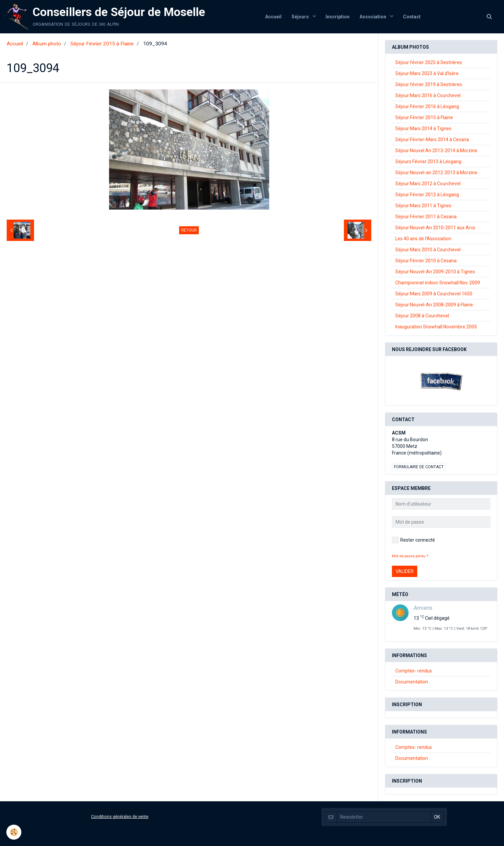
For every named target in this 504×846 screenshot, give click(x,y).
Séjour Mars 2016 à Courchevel (428, 95)
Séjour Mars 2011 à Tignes (423, 206)
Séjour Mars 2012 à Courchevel (428, 184)
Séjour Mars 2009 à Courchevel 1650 (434, 294)
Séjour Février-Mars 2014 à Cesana (432, 139)
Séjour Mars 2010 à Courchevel (428, 250)
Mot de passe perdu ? (410, 556)
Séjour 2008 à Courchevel (422, 316)
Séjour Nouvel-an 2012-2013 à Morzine (436, 173)
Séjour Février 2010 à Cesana (426, 261)
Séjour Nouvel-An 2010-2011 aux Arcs (435, 228)
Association (373, 17)
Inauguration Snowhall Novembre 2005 (436, 327)
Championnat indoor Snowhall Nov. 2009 (438, 283)
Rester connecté (413, 540)
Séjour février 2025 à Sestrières (429, 62)
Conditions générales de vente (120, 816)
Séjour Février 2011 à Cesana (426, 217)
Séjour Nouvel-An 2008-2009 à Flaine (434, 305)
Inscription (338, 17)
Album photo (47, 44)
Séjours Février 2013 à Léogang (428, 162)
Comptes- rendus (414, 671)
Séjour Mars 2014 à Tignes (423, 128)
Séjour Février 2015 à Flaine (102, 44)
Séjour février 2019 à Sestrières (429, 84)
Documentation (412, 682)
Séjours (300, 17)
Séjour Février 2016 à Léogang (427, 106)
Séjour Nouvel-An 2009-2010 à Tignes (435, 272)
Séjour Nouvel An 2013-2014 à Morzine (436, 151)
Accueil (273, 17)
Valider (405, 571)
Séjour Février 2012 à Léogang (427, 195)
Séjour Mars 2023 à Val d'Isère (427, 73)
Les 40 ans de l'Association (423, 239)
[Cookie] (14, 832)
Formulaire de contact (419, 467)
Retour (189, 230)
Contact (412, 17)
